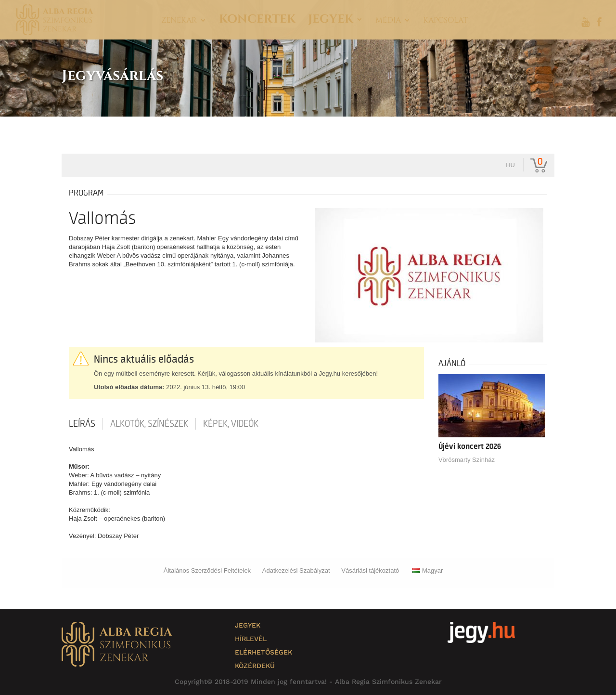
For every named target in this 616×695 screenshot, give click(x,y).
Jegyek (331, 21)
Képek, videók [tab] (231, 424)
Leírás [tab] (82, 424)
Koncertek (257, 21)
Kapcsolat (445, 21)
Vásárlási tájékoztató (370, 570)
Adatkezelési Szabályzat (296, 570)
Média (388, 21)
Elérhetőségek (263, 652)
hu (510, 165)
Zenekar (179, 21)
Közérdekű (255, 666)
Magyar (428, 570)
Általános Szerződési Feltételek (207, 570)
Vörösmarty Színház (467, 460)
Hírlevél (251, 639)
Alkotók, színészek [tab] (149, 424)
